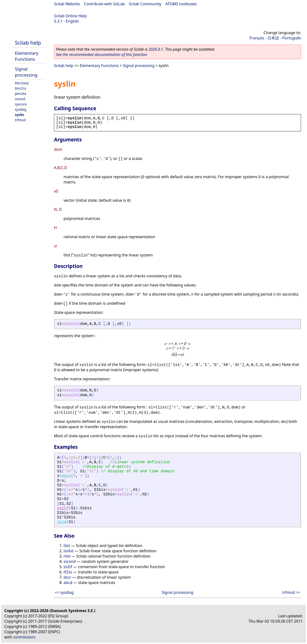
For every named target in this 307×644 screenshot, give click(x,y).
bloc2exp (22, 83)
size (62, 522)
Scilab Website (67, 4)
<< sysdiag (64, 592)
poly (66, 476)
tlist (67, 546)
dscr (67, 577)
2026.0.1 (156, 49)
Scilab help (28, 43)
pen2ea (21, 94)
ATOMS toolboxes (181, 4)
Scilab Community (145, 4)
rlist (67, 556)
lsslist (68, 551)
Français (257, 38)
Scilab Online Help (70, 16)
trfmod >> (291, 592)
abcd (68, 583)
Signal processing (26, 72)
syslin (19, 115)
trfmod (20, 120)
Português (292, 38)
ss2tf (63, 508)
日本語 (273, 38)
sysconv (21, 104)
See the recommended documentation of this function (101, 55)
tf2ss (68, 572)
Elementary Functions (27, 56)
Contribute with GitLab (104, 4)
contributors (24, 637)
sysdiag (21, 109)
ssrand (20, 99)
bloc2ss (21, 88)
